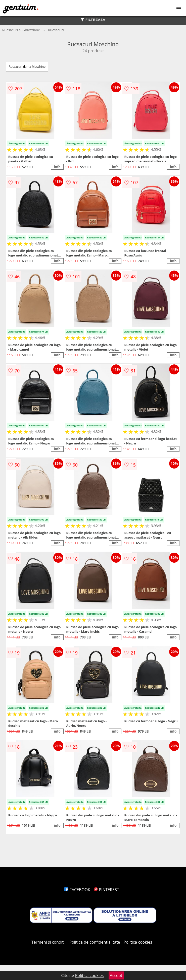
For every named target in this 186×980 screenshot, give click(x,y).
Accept (116, 975)
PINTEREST (106, 890)
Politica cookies (138, 942)
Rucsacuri (56, 30)
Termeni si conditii (49, 942)
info (57, 167)
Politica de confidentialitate (95, 942)
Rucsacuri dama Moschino (27, 67)
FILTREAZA (93, 20)
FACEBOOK (77, 890)
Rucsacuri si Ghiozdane (21, 30)
